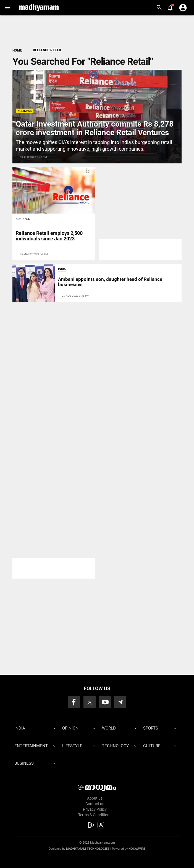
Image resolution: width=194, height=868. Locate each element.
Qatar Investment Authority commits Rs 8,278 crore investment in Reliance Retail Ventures (95, 128)
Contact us (95, 804)
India (62, 269)
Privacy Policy (95, 809)
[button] (8, 8)
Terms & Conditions (95, 815)
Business (25, 111)
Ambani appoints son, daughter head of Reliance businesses (110, 282)
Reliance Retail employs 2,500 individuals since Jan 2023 (49, 236)
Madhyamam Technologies (88, 849)
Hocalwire (137, 849)
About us (95, 798)
